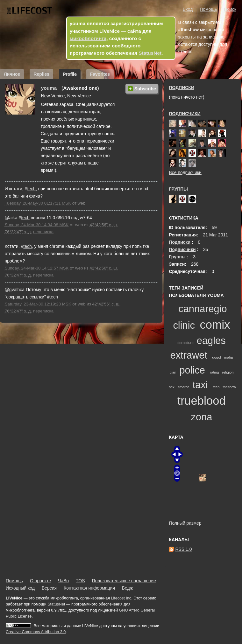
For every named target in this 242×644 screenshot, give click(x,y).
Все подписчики (185, 172)
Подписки (181, 87)
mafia (228, 357)
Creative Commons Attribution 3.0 (36, 632)
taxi (200, 385)
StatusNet (150, 53)
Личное (12, 74)
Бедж (127, 588)
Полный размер (185, 523)
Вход (188, 9)
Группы (178, 189)
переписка (43, 232)
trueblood (202, 401)
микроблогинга (88, 38)
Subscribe (145, 89)
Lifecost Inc (121, 598)
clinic (184, 325)
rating (215, 372)
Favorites (100, 74)
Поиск (230, 9)
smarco (184, 387)
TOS (80, 581)
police (192, 370)
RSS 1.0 (183, 549)
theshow (229, 387)
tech (31, 189)
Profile (70, 74)
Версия (49, 588)
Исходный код (20, 588)
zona (202, 417)
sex (171, 387)
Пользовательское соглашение (124, 581)
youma (49, 88)
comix (215, 325)
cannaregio (203, 309)
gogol (217, 357)
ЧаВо (63, 581)
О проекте (40, 581)
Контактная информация (89, 588)
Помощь (208, 9)
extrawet (189, 355)
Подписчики (185, 114)
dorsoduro (185, 343)
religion (228, 372)
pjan (173, 372)
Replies (41, 74)
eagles (211, 341)
